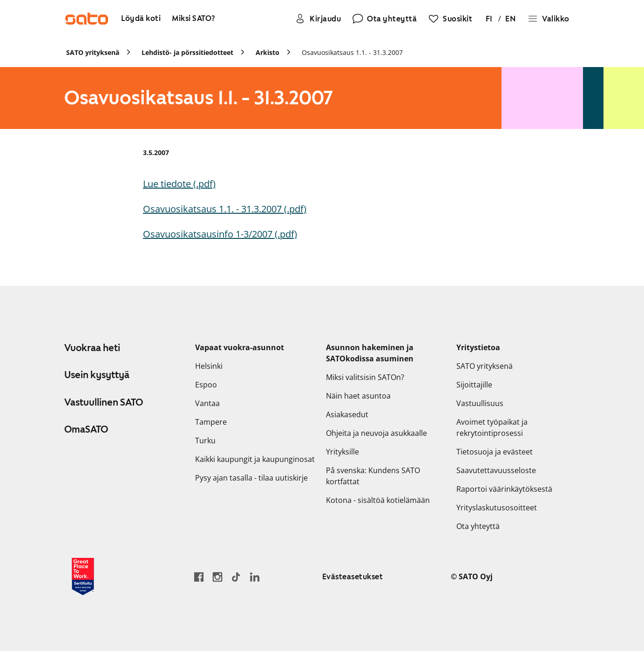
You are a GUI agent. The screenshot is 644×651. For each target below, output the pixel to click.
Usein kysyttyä (97, 375)
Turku (205, 441)
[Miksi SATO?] (194, 19)
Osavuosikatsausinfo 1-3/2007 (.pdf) (220, 234)
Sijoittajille (474, 385)
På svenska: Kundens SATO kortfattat (373, 476)
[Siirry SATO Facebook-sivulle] (199, 577)
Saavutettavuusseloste (496, 470)
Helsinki (209, 366)
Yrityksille (342, 452)
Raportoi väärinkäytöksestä (504, 489)
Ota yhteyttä (478, 526)
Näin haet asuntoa (358, 396)
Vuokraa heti (92, 348)
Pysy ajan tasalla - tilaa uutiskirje (251, 478)
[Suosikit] (450, 19)
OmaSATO (86, 429)
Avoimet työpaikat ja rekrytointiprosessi (492, 427)
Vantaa (207, 403)
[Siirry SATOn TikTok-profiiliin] (236, 577)
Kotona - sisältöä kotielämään (378, 500)
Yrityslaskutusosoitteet (497, 508)
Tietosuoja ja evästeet (495, 452)
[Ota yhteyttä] (384, 19)
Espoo (206, 385)
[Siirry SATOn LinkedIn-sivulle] (255, 577)
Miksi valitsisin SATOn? (365, 377)
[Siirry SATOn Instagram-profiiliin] (217, 577)
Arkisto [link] (268, 52)
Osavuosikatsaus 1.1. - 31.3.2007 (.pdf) (225, 209)
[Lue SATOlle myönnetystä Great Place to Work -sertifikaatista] (83, 576)
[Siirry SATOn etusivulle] (87, 19)
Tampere (211, 422)
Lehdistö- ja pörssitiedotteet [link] (187, 52)
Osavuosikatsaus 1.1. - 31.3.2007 (352, 52)
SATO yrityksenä (485, 366)
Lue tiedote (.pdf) (179, 184)
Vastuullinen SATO (104, 402)
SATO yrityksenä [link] (93, 52)
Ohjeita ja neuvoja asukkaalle (376, 433)
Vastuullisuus (480, 403)
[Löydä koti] (141, 19)
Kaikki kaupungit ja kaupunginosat (255, 459)
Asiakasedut (347, 414)
